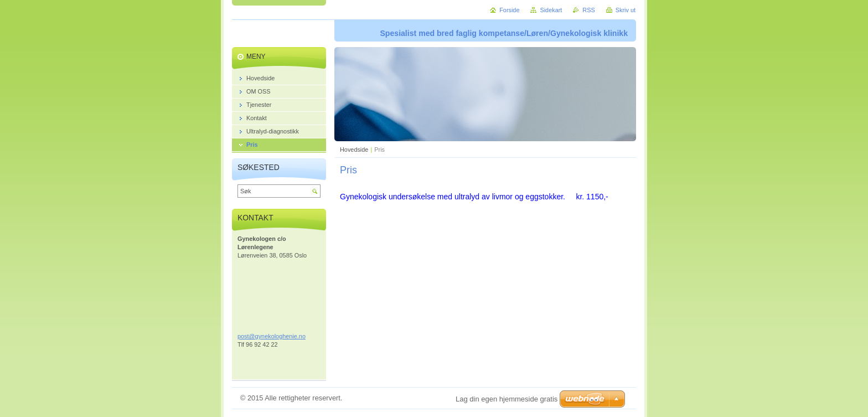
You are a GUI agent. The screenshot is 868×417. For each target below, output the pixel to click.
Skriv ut (626, 10)
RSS (588, 10)
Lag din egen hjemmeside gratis (507, 399)
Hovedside (354, 150)
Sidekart (551, 10)
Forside (509, 10)
